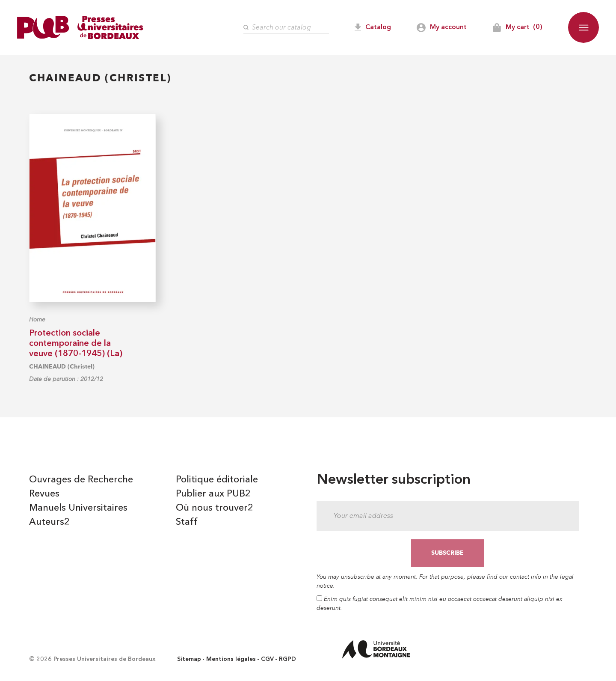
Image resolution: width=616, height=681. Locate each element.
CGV (267, 659)
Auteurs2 (49, 522)
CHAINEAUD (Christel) (62, 367)
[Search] (286, 28)
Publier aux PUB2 (213, 494)
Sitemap (189, 659)
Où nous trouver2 (215, 508)
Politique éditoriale (217, 480)
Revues (44, 494)
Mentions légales (231, 659)
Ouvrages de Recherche (81, 480)
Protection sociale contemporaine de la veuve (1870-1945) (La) (76, 344)
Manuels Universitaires (78, 508)
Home (37, 320)
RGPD (287, 659)
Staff (187, 522)
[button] (583, 27)
